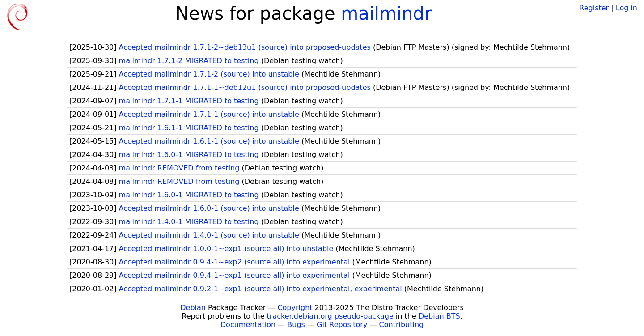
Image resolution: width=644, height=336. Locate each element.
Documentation (248, 325)
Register (594, 8)
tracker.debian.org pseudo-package (330, 316)
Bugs (296, 325)
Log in (627, 8)
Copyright (295, 308)
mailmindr (386, 13)
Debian (193, 308)
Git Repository (342, 325)
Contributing (402, 325)
